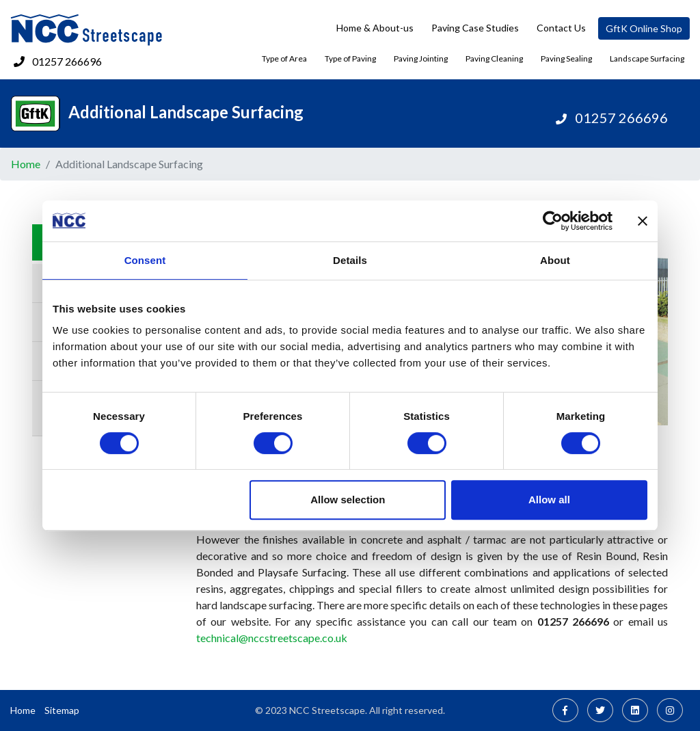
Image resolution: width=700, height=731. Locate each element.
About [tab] (555, 260)
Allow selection (348, 500)
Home (26, 164)
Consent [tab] (145, 260)
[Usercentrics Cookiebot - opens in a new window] (553, 221)
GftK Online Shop (644, 28)
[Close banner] (643, 221)
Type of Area (284, 58)
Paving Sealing (566, 58)
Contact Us (561, 28)
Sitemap (62, 710)
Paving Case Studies (475, 28)
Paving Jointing (421, 58)
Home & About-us (375, 28)
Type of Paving (350, 58)
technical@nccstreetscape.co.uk (272, 638)
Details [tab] (350, 260)
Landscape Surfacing (647, 58)
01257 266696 (67, 61)
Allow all (549, 500)
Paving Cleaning (494, 58)
